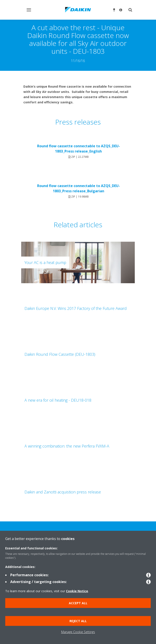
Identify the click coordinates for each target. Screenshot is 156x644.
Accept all (78, 603)
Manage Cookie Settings (78, 632)
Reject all (78, 621)
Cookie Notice (77, 591)
